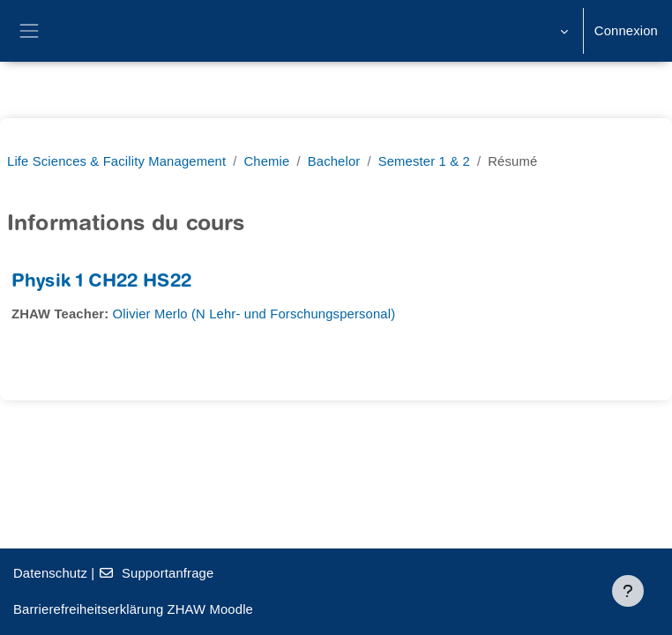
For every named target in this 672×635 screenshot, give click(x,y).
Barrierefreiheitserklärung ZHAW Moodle (133, 609)
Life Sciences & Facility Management (116, 161)
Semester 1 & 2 (424, 161)
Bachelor (334, 161)
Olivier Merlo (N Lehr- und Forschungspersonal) (254, 314)
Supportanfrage (157, 573)
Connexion (626, 31)
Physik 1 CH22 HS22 (101, 283)
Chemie (267, 161)
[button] (562, 31)
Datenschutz (50, 573)
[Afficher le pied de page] (628, 591)
